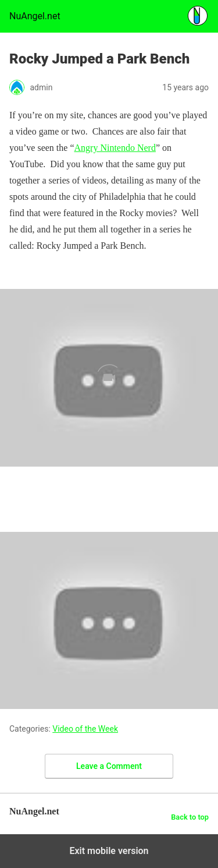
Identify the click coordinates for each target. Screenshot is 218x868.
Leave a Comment (109, 766)
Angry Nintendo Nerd (115, 148)
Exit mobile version (109, 851)
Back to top (190, 817)
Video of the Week (85, 729)
